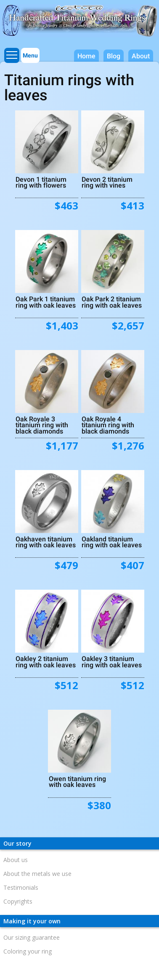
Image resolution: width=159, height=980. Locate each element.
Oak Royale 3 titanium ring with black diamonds (42, 425)
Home (86, 56)
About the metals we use (37, 874)
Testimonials (21, 887)
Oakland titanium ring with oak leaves (112, 542)
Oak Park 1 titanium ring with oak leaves (46, 302)
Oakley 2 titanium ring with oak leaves (46, 661)
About (141, 56)
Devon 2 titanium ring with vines (107, 182)
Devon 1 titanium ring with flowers (41, 182)
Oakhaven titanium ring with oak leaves (46, 542)
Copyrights (18, 901)
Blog (114, 56)
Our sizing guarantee (32, 937)
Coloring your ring (28, 951)
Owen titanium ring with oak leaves (77, 781)
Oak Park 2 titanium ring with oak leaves (112, 302)
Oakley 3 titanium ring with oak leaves (112, 661)
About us (16, 860)
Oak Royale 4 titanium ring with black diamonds (108, 425)
